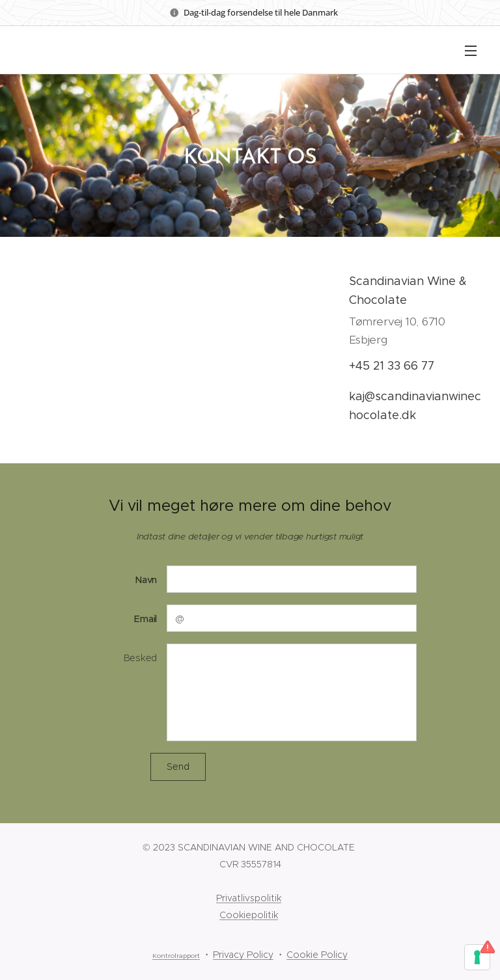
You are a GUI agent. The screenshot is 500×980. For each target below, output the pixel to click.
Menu (471, 51)
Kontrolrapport (176, 956)
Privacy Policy (243, 955)
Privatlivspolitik (249, 898)
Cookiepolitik (249, 915)
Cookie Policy (317, 955)
